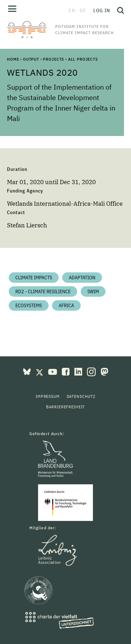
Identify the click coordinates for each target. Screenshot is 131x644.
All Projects (83, 59)
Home (13, 59)
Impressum (48, 396)
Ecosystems (29, 305)
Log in (102, 10)
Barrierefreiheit (65, 407)
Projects (53, 59)
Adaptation (82, 278)
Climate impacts (34, 278)
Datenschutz (81, 396)
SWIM (93, 291)
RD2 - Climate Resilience (43, 291)
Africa (66, 305)
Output (31, 59)
